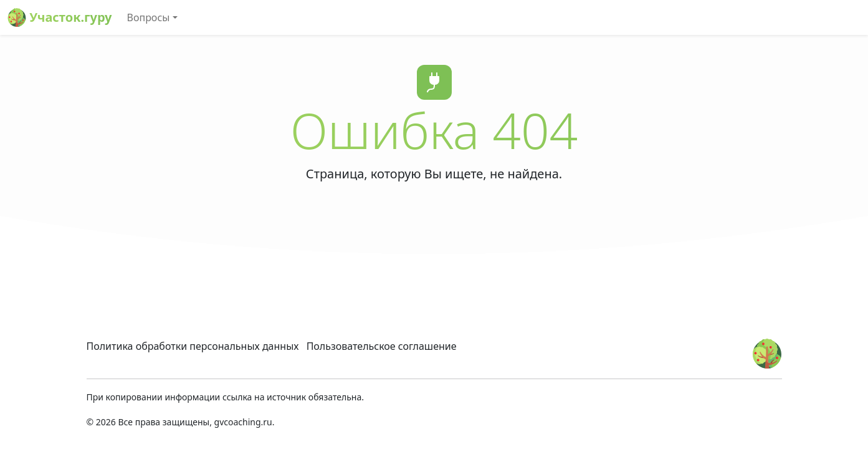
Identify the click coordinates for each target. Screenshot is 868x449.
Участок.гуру (60, 17)
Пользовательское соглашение (382, 346)
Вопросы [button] (149, 17)
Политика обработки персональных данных (193, 346)
